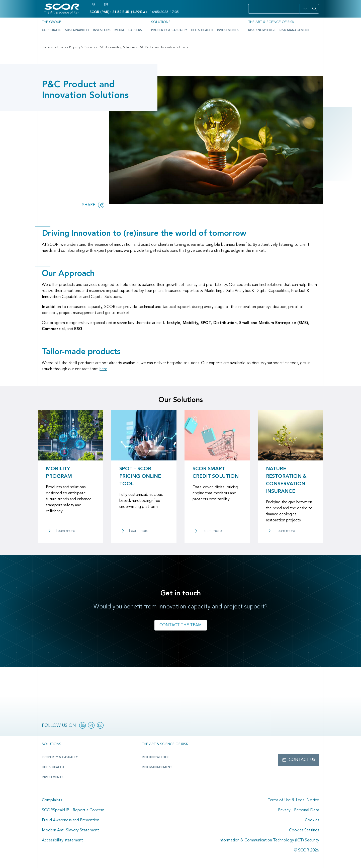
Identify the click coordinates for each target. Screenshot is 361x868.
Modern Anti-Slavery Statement (70, 830)
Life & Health (202, 30)
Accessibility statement (62, 840)
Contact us (302, 760)
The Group (51, 22)
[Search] (315, 9)
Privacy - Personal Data (299, 810)
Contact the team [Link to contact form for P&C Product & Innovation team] (181, 625)
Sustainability (77, 30)
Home (46, 47)
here (103, 369)
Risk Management (295, 30)
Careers (135, 30)
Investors (102, 30)
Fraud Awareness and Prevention (71, 820)
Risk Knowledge (262, 30)
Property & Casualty (169, 30)
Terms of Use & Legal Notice (293, 800)
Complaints (52, 800)
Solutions (161, 22)
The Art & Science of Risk (271, 22)
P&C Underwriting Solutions (117, 47)
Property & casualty (60, 757)
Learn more (65, 531)
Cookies (312, 820)
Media (119, 30)
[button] (305, 9)
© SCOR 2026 (306, 850)
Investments (228, 30)
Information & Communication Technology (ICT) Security (269, 840)
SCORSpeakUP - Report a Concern (73, 810)
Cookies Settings (304, 830)
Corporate (52, 30)
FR (93, 5)
